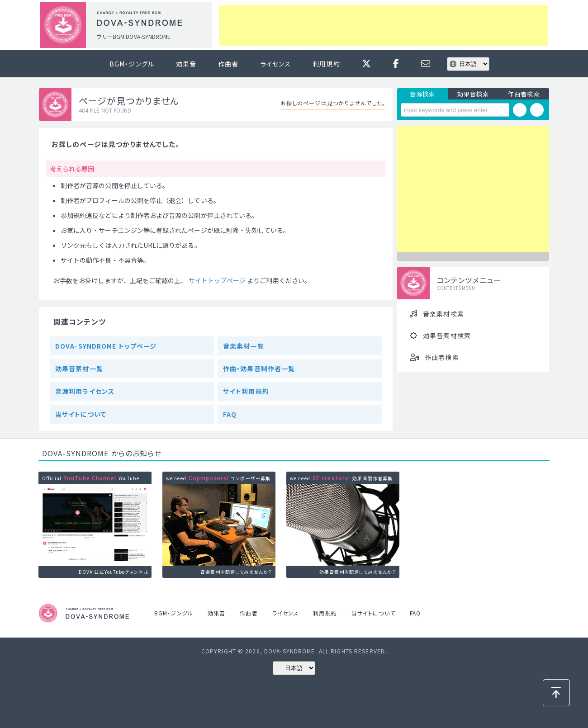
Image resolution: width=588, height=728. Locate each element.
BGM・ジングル (132, 64)
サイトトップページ (217, 280)
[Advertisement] (384, 25)
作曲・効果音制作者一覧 (259, 369)
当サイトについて (81, 414)
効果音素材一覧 (79, 369)
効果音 (186, 64)
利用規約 (326, 64)
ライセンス (276, 64)
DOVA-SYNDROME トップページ (106, 346)
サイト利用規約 (246, 391)
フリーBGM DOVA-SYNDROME (133, 36)
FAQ (230, 414)
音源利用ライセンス (85, 391)
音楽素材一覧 (244, 346)
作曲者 (228, 64)
